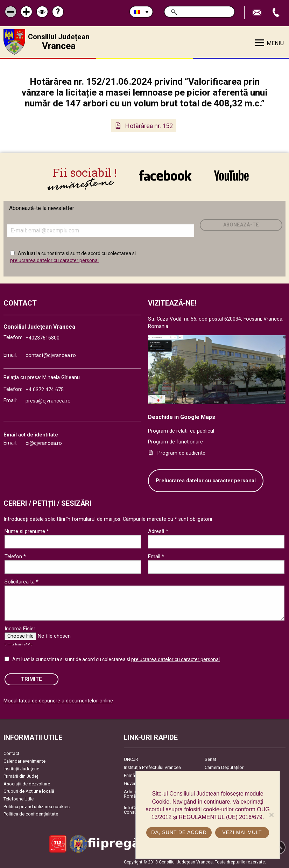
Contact (11, 753)
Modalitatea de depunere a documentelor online (58, 701)
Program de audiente (181, 453)
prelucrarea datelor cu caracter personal (54, 260)
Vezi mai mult (242, 832)
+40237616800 (43, 338)
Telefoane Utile (19, 799)
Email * (156, 556)
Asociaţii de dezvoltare (27, 784)
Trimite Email (258, 13)
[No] (271, 815)
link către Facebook (165, 176)
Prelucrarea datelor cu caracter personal (206, 481)
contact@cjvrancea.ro (51, 355)
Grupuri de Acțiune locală (29, 791)
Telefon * (15, 556)
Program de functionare (175, 442)
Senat (210, 759)
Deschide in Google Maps (182, 417)
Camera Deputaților (224, 767)
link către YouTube (231, 176)
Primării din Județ (21, 776)
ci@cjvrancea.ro (44, 443)
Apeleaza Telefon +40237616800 (277, 13)
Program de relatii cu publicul (181, 431)
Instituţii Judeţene (21, 769)
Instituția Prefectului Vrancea (152, 767)
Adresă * (158, 531)
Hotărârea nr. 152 (149, 126)
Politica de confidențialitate (31, 814)
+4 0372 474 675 (45, 390)
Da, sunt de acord (179, 832)
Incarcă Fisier (20, 629)
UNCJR (131, 759)
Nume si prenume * (27, 531)
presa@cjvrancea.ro (48, 401)
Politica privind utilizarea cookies (37, 807)
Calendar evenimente (24, 761)
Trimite (31, 679)
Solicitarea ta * (22, 582)
